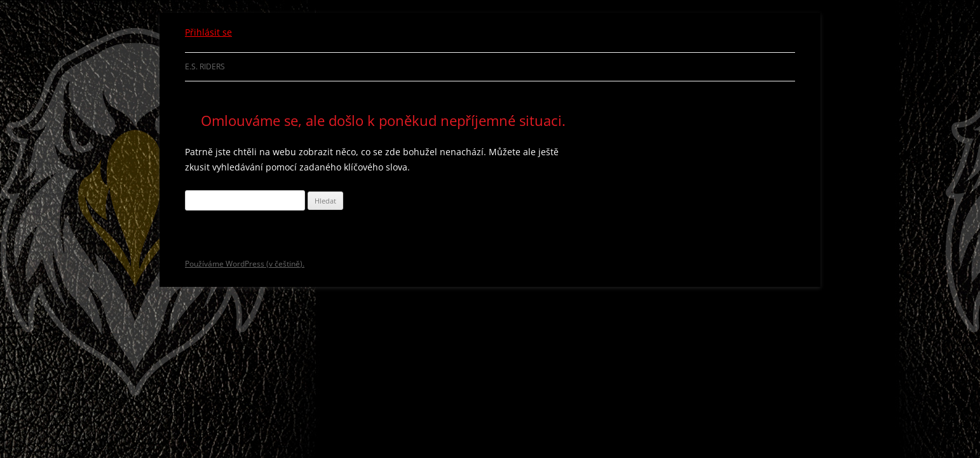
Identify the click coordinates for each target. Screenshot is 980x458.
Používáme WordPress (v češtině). (245, 264)
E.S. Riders (205, 66)
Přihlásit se (208, 32)
